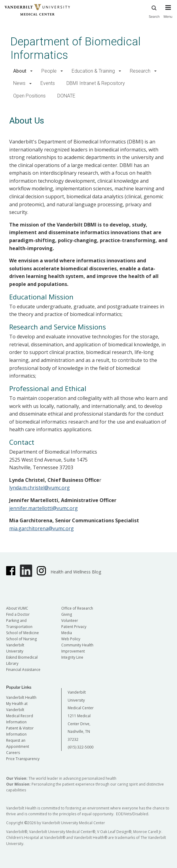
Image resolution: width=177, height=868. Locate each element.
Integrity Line (72, 657)
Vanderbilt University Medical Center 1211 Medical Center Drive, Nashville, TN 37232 (81, 716)
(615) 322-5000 (81, 747)
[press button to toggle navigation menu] (168, 14)
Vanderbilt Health (21, 697)
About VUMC (17, 608)
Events (48, 83)
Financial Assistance (23, 670)
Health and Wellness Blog (76, 572)
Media (67, 633)
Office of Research (77, 608)
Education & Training (93, 71)
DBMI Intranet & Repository (96, 83)
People (49, 71)
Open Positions (29, 96)
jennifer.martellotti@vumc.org (43, 508)
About (20, 71)
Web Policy (71, 639)
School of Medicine (23, 633)
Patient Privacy (74, 627)
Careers (13, 753)
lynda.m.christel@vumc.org (40, 488)
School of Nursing (21, 639)
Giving (67, 614)
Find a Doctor (18, 614)
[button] (31, 71)
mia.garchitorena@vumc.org (41, 528)
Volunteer (70, 621)
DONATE (66, 96)
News (19, 83)
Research (140, 71)
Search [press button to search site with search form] (154, 11)
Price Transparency (23, 759)
